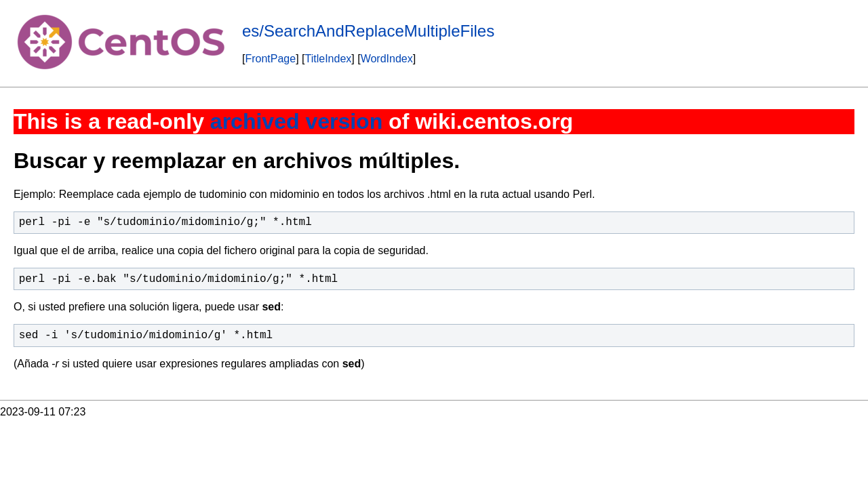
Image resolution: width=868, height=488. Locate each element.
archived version (296, 121)
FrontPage (270, 59)
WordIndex (387, 59)
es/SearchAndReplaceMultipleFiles (368, 31)
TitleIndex (329, 59)
